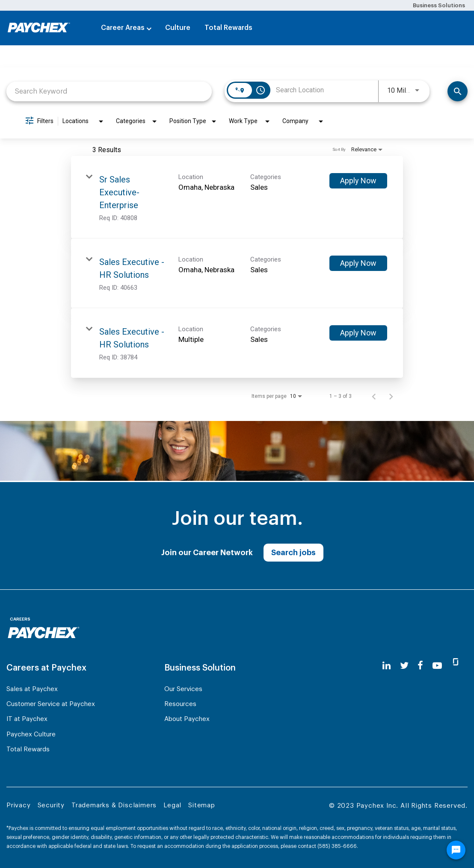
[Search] (458, 91)
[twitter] (404, 666)
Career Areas (123, 28)
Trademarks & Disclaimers (114, 805)
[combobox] (109, 91)
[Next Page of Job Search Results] (391, 396)
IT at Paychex (27, 719)
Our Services (183, 689)
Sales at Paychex (32, 689)
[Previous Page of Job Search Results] (374, 396)
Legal (172, 805)
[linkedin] (387, 666)
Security (51, 805)
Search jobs (293, 553)
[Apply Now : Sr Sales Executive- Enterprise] (358, 181)
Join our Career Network (207, 553)
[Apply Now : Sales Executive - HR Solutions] (358, 263)
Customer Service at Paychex (51, 704)
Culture (178, 28)
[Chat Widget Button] (456, 850)
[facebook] (420, 666)
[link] (237, 197)
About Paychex (187, 719)
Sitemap (202, 805)
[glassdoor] (456, 665)
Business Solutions (439, 5)
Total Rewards (228, 28)
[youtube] (437, 666)
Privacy (19, 805)
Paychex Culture (31, 734)
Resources (180, 704)
